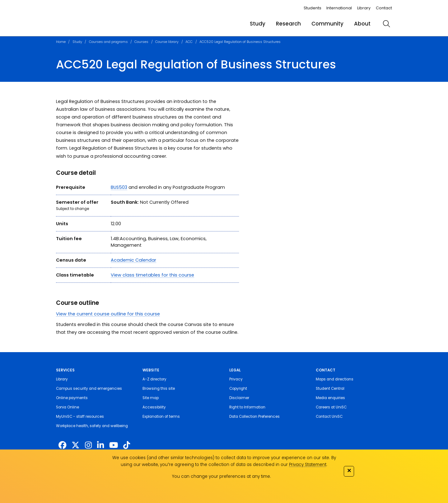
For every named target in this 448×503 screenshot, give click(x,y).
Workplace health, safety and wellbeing (92, 426)
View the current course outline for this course (108, 314)
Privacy (236, 379)
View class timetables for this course (152, 275)
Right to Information (247, 407)
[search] (386, 24)
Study (258, 24)
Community (327, 24)
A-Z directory (154, 379)
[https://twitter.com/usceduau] (75, 445)
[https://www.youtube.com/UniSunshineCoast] (114, 445)
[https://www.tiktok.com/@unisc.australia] (127, 445)
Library (364, 8)
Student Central (330, 389)
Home (61, 42)
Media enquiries (330, 398)
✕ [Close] (349, 470)
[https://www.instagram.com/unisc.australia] (88, 445)
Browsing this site (159, 389)
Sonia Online (68, 407)
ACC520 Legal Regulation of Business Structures (240, 42)
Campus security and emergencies (89, 389)
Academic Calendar (133, 260)
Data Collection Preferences (254, 417)
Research (288, 24)
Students (313, 8)
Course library (167, 42)
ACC (189, 42)
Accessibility (154, 407)
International (339, 8)
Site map (151, 398)
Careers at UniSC (331, 407)
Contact (384, 8)
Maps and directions (335, 379)
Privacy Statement (308, 465)
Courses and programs (108, 42)
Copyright (238, 389)
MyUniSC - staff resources (80, 417)
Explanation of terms (161, 417)
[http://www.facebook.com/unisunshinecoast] (62, 445)
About (362, 24)
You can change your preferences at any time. (222, 476)
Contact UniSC (329, 417)
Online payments (72, 398)
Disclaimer (239, 398)
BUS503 (119, 187)
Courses (141, 42)
